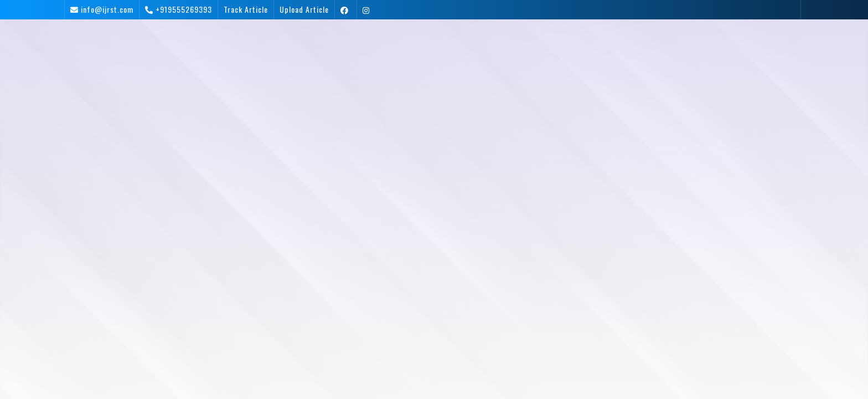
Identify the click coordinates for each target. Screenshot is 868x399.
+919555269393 (184, 9)
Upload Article (304, 9)
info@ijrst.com (107, 9)
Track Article (246, 9)
